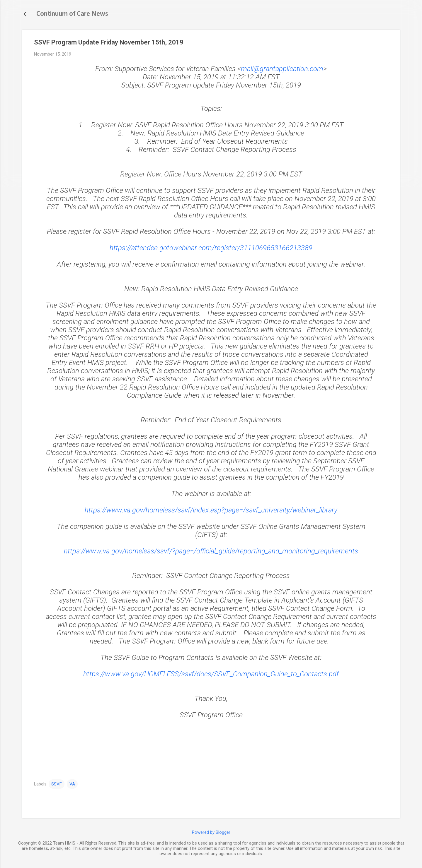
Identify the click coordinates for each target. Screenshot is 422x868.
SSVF (57, 784)
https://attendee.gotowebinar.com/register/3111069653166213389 (211, 248)
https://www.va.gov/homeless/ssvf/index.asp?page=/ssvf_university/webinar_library (211, 510)
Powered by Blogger (211, 832)
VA (72, 784)
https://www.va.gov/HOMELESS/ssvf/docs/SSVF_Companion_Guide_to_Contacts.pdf (211, 674)
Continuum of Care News (72, 14)
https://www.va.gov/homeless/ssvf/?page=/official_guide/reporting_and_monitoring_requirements (211, 551)
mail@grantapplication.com (282, 69)
